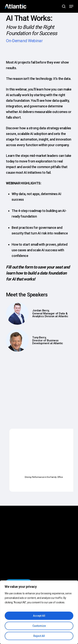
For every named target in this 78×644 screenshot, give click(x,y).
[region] (39, 612)
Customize (39, 626)
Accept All (39, 616)
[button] (71, 6)
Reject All (39, 636)
